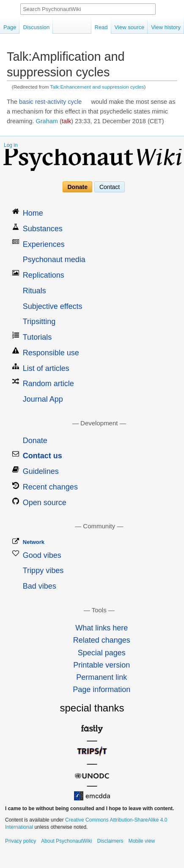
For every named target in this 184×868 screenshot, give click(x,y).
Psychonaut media (54, 260)
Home (33, 213)
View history (166, 27)
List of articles (46, 368)
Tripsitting (39, 322)
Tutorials (37, 337)
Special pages (102, 653)
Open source (45, 503)
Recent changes (50, 487)
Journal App (43, 399)
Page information (102, 690)
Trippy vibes (43, 571)
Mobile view (141, 841)
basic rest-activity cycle (50, 102)
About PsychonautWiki (66, 841)
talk (67, 121)
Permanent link (102, 677)
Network (34, 542)
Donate (78, 187)
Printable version (102, 665)
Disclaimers (110, 841)
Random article (48, 384)
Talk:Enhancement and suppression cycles (97, 87)
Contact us (43, 456)
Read (101, 27)
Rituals (34, 291)
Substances (43, 229)
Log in (11, 145)
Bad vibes (40, 586)
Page (10, 27)
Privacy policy (21, 841)
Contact (110, 187)
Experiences (44, 244)
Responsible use (51, 353)
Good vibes (42, 555)
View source (130, 27)
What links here (102, 628)
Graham (47, 121)
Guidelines (41, 471)
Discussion (36, 27)
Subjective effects (53, 306)
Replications (44, 275)
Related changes (102, 640)
